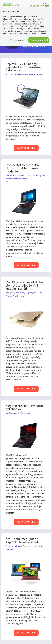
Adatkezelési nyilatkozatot (35, 31)
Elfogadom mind (39, 40)
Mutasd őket (26, 148)
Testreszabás (18, 40)
